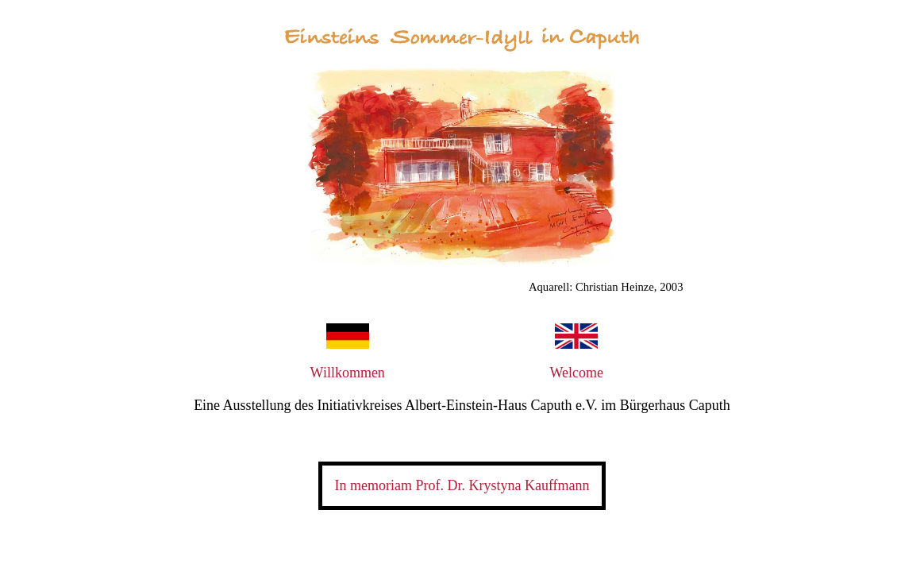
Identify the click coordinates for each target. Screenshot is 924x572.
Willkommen (348, 373)
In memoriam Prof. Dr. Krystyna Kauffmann (462, 485)
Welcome (576, 373)
